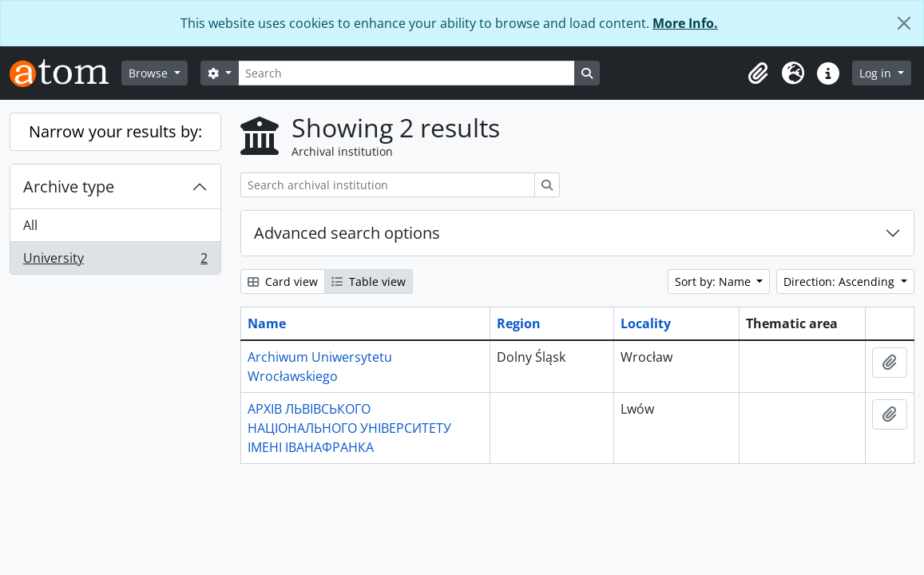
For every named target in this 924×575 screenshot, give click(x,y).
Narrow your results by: (115, 131)
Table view (369, 282)
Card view (283, 282)
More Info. (685, 23)
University (115, 261)
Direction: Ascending (841, 282)
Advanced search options (347, 233)
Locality (646, 323)
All (30, 225)
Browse (150, 73)
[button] (758, 73)
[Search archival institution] (388, 185)
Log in (877, 73)
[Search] (406, 73)
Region (519, 323)
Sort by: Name (714, 282)
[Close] (904, 23)
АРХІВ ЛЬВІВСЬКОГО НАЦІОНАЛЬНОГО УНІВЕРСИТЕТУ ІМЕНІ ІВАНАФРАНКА (349, 428)
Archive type (69, 186)
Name (267, 323)
